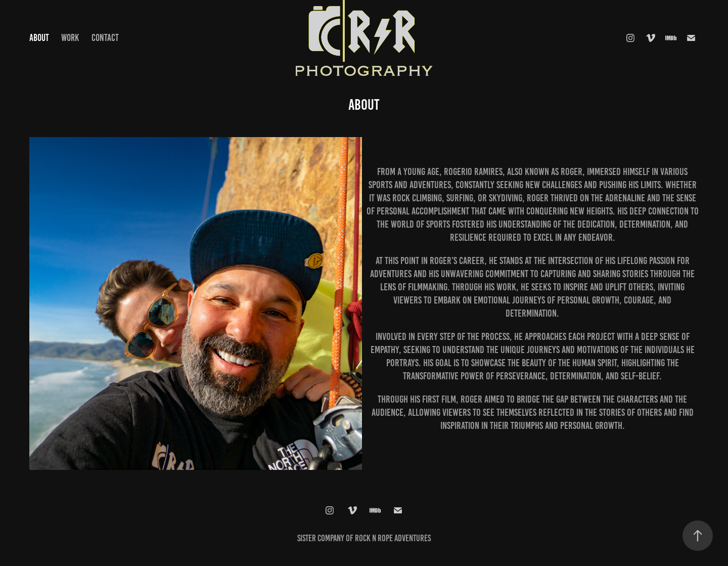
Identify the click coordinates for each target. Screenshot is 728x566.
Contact (105, 38)
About (39, 38)
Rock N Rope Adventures (393, 538)
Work (70, 38)
